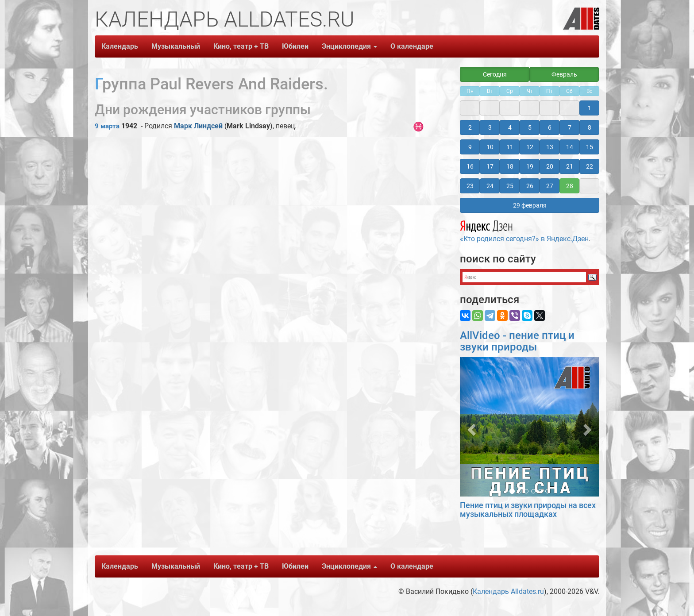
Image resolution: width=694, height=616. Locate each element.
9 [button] (470, 147)
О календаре (412, 46)
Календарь (120, 46)
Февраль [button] (564, 74)
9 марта (107, 126)
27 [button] (550, 186)
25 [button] (510, 186)
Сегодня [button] (495, 74)
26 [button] (530, 186)
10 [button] (490, 147)
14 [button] (570, 147)
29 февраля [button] (530, 205)
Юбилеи (295, 46)
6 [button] (550, 127)
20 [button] (550, 166)
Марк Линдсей (198, 126)
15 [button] (590, 147)
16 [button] (470, 166)
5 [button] (530, 127)
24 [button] (490, 186)
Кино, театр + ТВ (241, 46)
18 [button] (510, 166)
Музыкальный (176, 46)
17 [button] (490, 166)
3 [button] (490, 127)
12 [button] (530, 147)
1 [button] (590, 108)
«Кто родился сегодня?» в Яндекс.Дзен (524, 230)
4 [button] (510, 127)
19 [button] (530, 166)
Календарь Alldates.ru (508, 591)
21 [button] (570, 166)
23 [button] (470, 186)
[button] (470, 427)
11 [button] (510, 147)
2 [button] (470, 127)
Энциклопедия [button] (349, 46)
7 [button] (570, 127)
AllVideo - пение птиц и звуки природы (517, 341)
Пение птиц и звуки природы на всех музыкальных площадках (528, 510)
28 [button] (570, 186)
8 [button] (590, 127)
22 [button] (590, 166)
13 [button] (550, 147)
